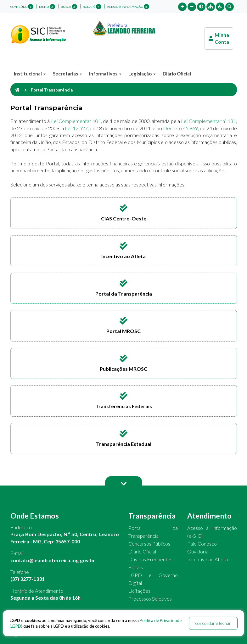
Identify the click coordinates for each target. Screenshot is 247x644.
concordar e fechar (213, 623)
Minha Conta (219, 38)
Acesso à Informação (128, 7)
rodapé (92, 7)
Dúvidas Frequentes (150, 559)
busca (69, 7)
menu (47, 7)
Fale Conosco (202, 544)
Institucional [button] (30, 74)
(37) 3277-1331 (28, 579)
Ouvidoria (198, 551)
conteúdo (22, 7)
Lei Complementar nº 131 (208, 121)
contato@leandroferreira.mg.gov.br (53, 560)
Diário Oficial (177, 74)
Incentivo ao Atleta (208, 559)
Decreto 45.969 (180, 128)
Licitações (139, 591)
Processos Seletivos (150, 599)
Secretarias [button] (67, 74)
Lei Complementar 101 (76, 121)
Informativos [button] (105, 74)
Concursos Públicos (149, 544)
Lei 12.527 (76, 128)
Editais (136, 567)
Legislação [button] (142, 74)
